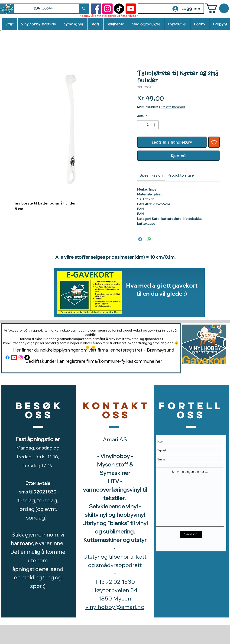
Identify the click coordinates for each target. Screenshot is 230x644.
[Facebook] (96, 9)
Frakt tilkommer (173, 107)
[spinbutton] (148, 125)
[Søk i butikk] (43, 9)
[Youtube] (131, 9)
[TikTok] (119, 9)
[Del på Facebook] (140, 239)
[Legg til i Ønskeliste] (214, 142)
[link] (151, 175)
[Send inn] (191, 534)
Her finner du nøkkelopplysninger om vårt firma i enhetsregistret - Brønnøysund (94, 350)
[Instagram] (107, 9)
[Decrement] (141, 125)
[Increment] (155, 125)
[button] (217, 8)
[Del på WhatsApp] (149, 239)
